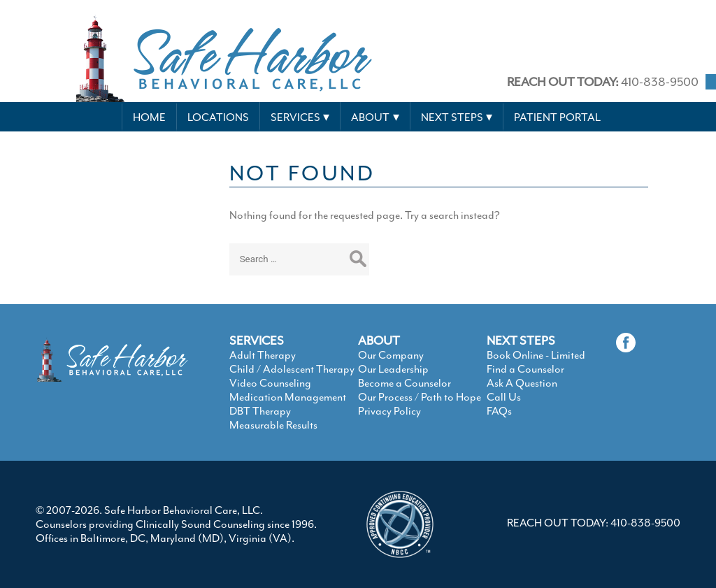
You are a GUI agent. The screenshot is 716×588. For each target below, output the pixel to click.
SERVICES (257, 340)
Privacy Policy (389, 411)
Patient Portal (557, 117)
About (370, 117)
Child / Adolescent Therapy (292, 369)
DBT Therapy (260, 411)
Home (149, 117)
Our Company (391, 355)
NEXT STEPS (521, 340)
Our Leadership (393, 369)
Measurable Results (273, 425)
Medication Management (288, 397)
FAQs (499, 411)
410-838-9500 (603, 82)
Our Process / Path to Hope (420, 397)
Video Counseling (270, 383)
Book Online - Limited (536, 355)
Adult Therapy (263, 355)
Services (295, 117)
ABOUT (379, 340)
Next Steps (452, 117)
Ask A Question (522, 383)
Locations (218, 117)
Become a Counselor (404, 383)
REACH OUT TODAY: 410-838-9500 (594, 523)
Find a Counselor (525, 369)
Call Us (504, 397)
